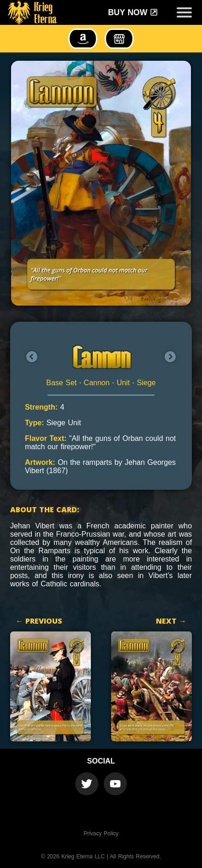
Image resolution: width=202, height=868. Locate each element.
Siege (146, 383)
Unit (123, 383)
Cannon (97, 383)
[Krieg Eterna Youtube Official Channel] (115, 784)
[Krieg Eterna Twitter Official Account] (87, 784)
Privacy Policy (101, 833)
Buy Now (133, 12)
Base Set (61, 383)
